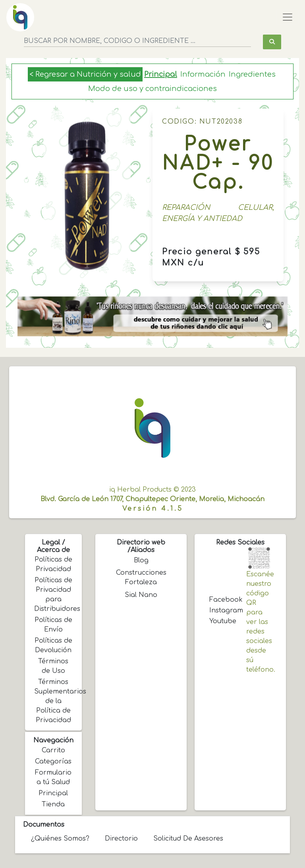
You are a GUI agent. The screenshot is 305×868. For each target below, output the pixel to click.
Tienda (53, 804)
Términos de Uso (53, 666)
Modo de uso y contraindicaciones (152, 89)
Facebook (222, 600)
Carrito (53, 750)
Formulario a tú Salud (53, 777)
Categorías (53, 761)
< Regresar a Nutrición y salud (85, 74)
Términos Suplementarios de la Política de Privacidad (54, 701)
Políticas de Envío (53, 625)
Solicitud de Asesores (188, 839)
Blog (141, 560)
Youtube (222, 621)
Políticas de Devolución (53, 645)
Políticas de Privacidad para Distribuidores (54, 595)
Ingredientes (252, 74)
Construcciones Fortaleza (141, 577)
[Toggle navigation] (288, 17)
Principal (161, 74)
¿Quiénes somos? (60, 839)
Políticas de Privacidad (53, 564)
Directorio (121, 839)
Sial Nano (141, 595)
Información (203, 74)
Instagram (222, 610)
